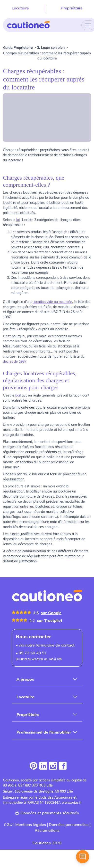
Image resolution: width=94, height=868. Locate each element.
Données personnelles (69, 824)
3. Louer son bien (51, 48)
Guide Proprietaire (18, 48)
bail (18, 395)
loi (18, 220)
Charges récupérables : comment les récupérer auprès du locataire (47, 56)
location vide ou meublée (52, 302)
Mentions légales (31, 824)
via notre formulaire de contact (47, 645)
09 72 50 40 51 (33, 653)
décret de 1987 (15, 361)
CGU (8, 824)
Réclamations (47, 830)
